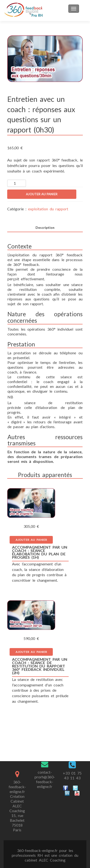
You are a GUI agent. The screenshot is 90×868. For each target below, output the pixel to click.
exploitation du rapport (48, 209)
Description (45, 227)
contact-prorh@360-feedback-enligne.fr (45, 779)
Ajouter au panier (42, 194)
